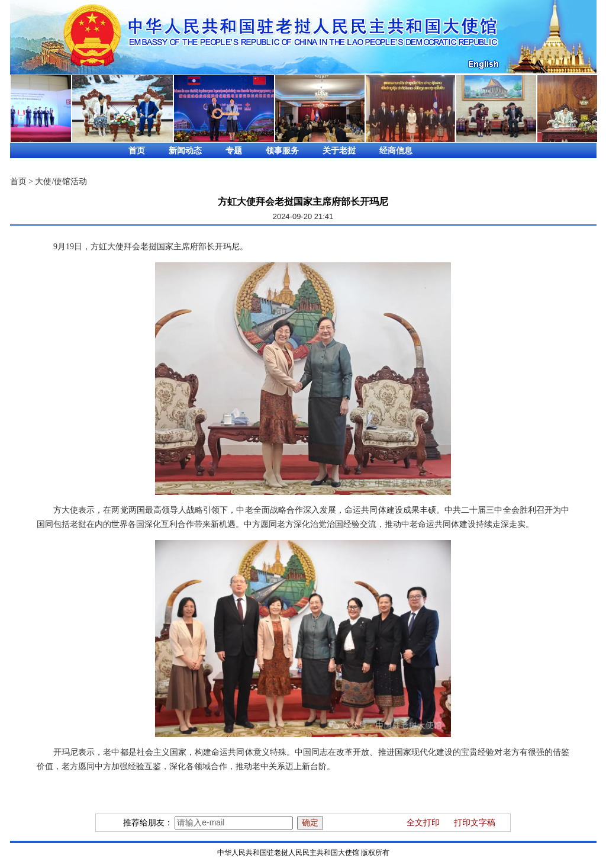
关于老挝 (339, 151)
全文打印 (423, 823)
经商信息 (396, 151)
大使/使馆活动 (61, 181)
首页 (137, 151)
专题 (234, 151)
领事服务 (282, 151)
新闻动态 (185, 151)
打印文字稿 (475, 823)
